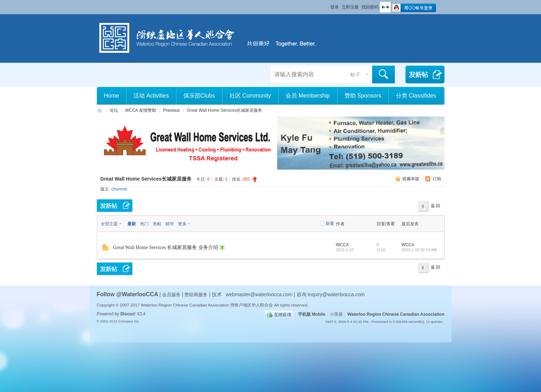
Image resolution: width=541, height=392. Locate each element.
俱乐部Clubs (199, 96)
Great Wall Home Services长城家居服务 (146, 179)
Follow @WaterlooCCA (128, 294)
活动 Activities (151, 96)
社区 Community (250, 96)
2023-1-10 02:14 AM (419, 250)
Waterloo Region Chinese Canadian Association (396, 314)
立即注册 (350, 7)
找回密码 (370, 7)
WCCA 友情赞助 (141, 110)
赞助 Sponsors (363, 96)
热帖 (157, 224)
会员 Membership (308, 96)
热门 (144, 224)
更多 (182, 224)
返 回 (435, 206)
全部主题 (109, 224)
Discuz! (128, 314)
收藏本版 (411, 179)
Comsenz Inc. (129, 321)
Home (112, 96)
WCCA (343, 245)
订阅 (437, 179)
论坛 (114, 110)
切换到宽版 (385, 7)
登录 (335, 7)
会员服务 (172, 295)
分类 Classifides (416, 96)
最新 (132, 224)
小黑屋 (336, 314)
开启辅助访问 (327, 5)
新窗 (330, 223)
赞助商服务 (196, 295)
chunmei (119, 189)
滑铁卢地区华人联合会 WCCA (100, 111)
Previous (172, 110)
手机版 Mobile (312, 314)
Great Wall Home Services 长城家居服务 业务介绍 (166, 247)
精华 (170, 224)
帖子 (355, 74)
